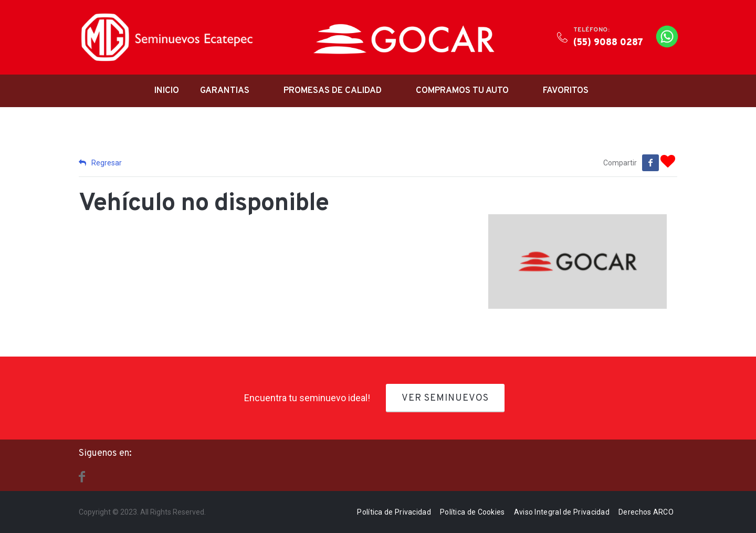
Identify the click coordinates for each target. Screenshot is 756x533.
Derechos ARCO (646, 511)
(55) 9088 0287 (608, 43)
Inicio (167, 91)
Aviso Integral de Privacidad (562, 511)
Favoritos (566, 91)
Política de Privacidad (394, 511)
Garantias (225, 91)
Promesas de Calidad (333, 91)
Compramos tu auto (462, 91)
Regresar (100, 163)
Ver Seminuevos (445, 397)
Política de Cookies (472, 511)
